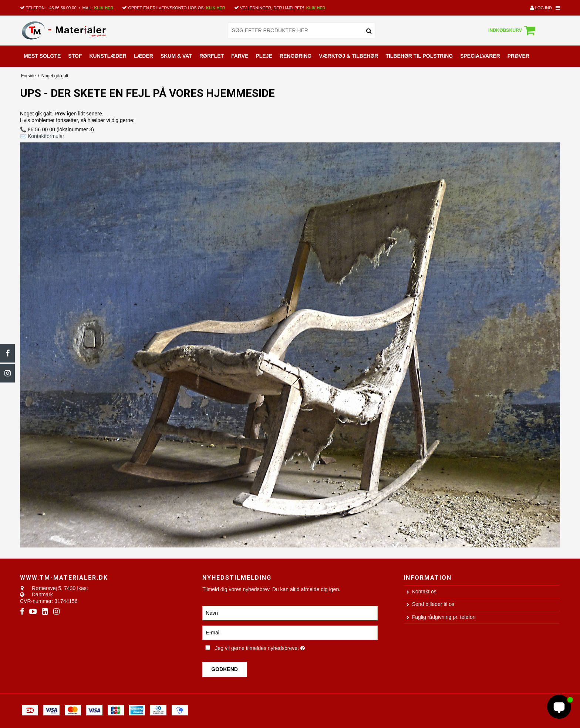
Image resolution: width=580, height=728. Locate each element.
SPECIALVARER (480, 56)
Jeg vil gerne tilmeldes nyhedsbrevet (284, 647)
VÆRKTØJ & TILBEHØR (348, 56)
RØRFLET (212, 56)
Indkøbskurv (513, 30)
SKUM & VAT (176, 56)
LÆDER (144, 56)
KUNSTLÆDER (108, 56)
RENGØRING (296, 56)
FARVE (240, 56)
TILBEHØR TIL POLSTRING (419, 56)
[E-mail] (290, 632)
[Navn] (290, 613)
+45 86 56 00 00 (62, 8)
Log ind (541, 8)
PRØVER (518, 56)
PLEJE (264, 56)
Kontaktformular (46, 136)
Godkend (225, 669)
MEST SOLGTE (42, 56)
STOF (75, 56)
